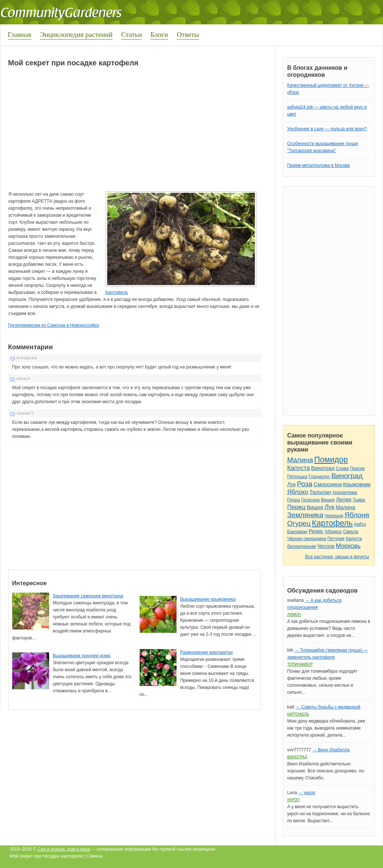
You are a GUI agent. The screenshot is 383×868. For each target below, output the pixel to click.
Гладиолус (319, 477)
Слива (342, 469)
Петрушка (297, 477)
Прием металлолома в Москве (318, 165)
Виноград (323, 468)
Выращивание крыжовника (208, 599)
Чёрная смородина (307, 539)
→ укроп (307, 793)
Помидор (331, 459)
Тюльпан (320, 492)
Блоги (159, 35)
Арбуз (360, 524)
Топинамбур (300, 664)
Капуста (298, 468)
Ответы (188, 35)
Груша (293, 500)
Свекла (351, 532)
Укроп (293, 800)
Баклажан (297, 532)
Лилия (344, 500)
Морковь (348, 546)
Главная (20, 35)
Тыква (359, 500)
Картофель (117, 292)
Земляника (305, 515)
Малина (300, 460)
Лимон (294, 615)
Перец (296, 507)
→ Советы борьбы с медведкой (328, 707)
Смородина (328, 484)
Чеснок (326, 546)
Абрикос (333, 532)
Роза (305, 484)
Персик (358, 469)
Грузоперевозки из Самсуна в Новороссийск (54, 325)
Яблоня (357, 515)
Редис (316, 531)
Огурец (299, 523)
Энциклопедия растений (76, 35)
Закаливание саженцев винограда (88, 596)
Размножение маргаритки (206, 652)
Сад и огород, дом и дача (64, 849)
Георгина (310, 500)
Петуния (336, 539)
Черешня (334, 516)
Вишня (328, 500)
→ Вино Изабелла (331, 750)
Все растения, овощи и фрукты (337, 557)
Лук (291, 484)
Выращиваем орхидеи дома (82, 656)
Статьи (131, 35)
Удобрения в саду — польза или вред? (327, 129)
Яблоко (297, 492)
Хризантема (345, 493)
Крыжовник (357, 484)
